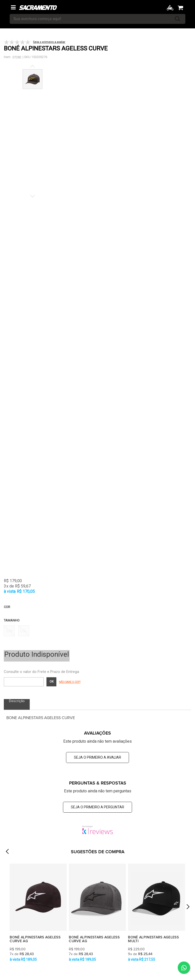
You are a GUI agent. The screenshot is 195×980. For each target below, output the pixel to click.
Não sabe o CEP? (70, 682)
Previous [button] (7, 853)
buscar (177, 19)
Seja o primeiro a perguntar (97, 807)
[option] (38, 913)
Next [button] (188, 908)
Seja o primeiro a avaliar (97, 757)
